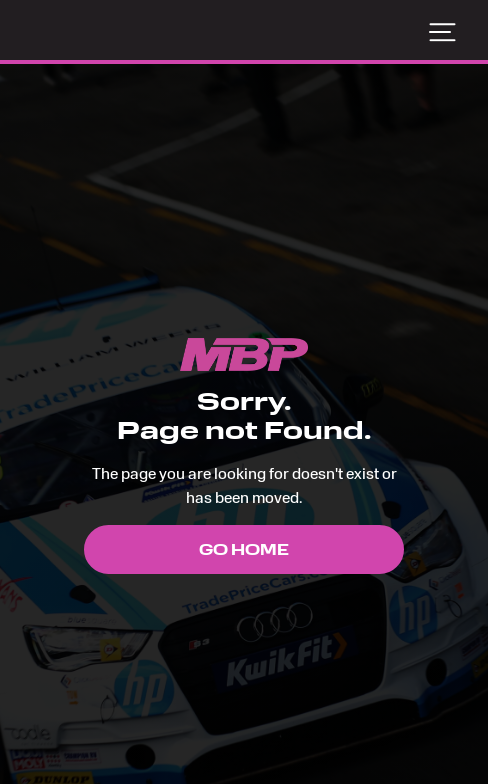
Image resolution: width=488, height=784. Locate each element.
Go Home (244, 549)
